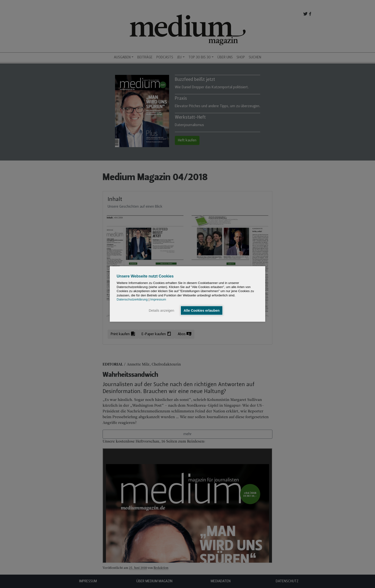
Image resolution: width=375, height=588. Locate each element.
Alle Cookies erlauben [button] (202, 311)
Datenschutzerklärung (132, 299)
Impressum (158, 299)
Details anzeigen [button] (161, 311)
